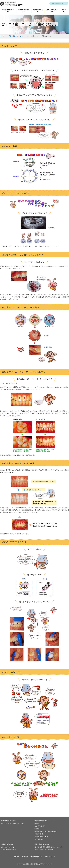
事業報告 (37, 824)
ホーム (2, 36)
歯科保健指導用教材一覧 (41, 837)
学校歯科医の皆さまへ (42, 821)
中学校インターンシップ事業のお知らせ (46, 832)
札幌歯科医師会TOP (58, 4)
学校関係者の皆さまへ (9, 821)
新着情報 (25, 857)
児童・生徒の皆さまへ (16, 36)
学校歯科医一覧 (39, 834)
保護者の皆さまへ (7, 845)
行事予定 (37, 829)
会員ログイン (49, 857)
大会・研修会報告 (40, 826)
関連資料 (17, 857)
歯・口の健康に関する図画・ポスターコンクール (48, 847)
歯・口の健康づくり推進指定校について (13, 824)
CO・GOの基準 (39, 840)
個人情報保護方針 (36, 857)
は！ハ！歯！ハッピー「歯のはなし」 (45, 850)
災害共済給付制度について (9, 850)
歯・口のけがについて (8, 847)
